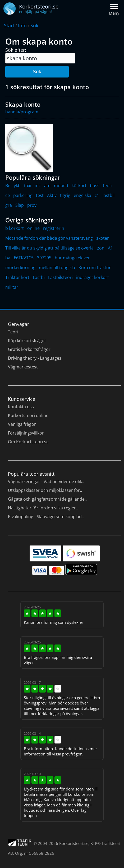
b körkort (15, 228)
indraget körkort (93, 277)
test (40, 195)
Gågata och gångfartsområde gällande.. (47, 499)
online (33, 228)
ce (8, 195)
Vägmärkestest (23, 367)
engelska (82, 195)
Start (9, 25)
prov (32, 205)
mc (38, 186)
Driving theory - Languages (35, 358)
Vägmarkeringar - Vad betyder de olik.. (46, 482)
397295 (44, 258)
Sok (34, 25)
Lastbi (39, 277)
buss (95, 186)
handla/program (22, 112)
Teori (13, 332)
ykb (17, 186)
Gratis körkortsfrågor (29, 349)
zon (101, 248)
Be (8, 186)
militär (12, 287)
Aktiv (52, 195)
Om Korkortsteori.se (28, 442)
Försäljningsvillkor (26, 433)
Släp (20, 205)
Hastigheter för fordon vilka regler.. (43, 508)
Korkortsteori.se (74, 843)
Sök (37, 72)
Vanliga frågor (22, 424)
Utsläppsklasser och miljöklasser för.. (45, 490)
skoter (103, 238)
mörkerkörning (20, 268)
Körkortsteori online (28, 415)
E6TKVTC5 (24, 258)
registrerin (54, 228)
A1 (110, 248)
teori (108, 186)
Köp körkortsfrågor (27, 341)
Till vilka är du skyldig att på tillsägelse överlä (49, 248)
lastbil (109, 195)
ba (8, 258)
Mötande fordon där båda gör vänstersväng (49, 238)
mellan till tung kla (57, 268)
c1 (97, 195)
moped (61, 186)
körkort (79, 186)
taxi (28, 186)
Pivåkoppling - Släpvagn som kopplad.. (46, 517)
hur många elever (72, 258)
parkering (23, 195)
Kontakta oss (21, 407)
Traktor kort (17, 277)
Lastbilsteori (60, 277)
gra (9, 205)
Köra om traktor (95, 268)
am (47, 186)
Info (22, 25)
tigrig (65, 195)
